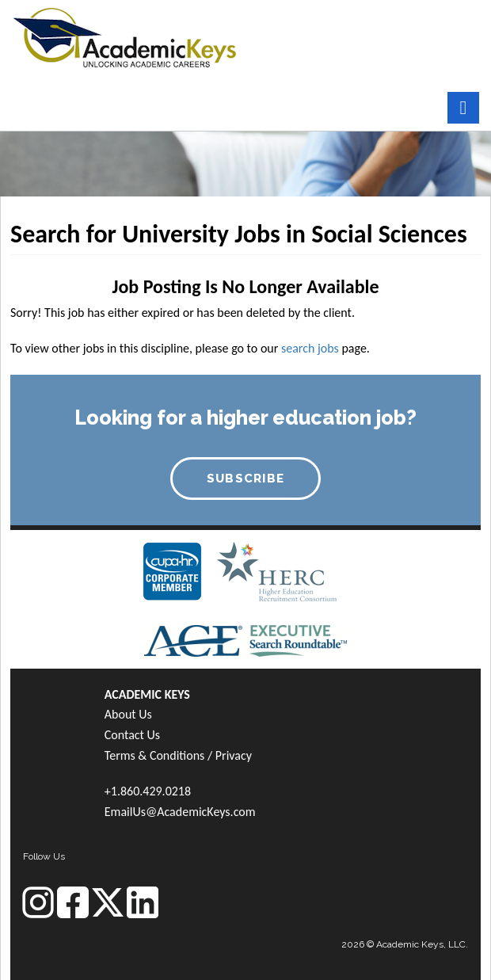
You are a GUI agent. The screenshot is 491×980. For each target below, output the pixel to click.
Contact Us (132, 735)
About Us (128, 714)
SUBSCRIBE (246, 479)
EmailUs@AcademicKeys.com (180, 812)
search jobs (310, 348)
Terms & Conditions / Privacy (178, 755)
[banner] (125, 36)
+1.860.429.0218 (148, 791)
